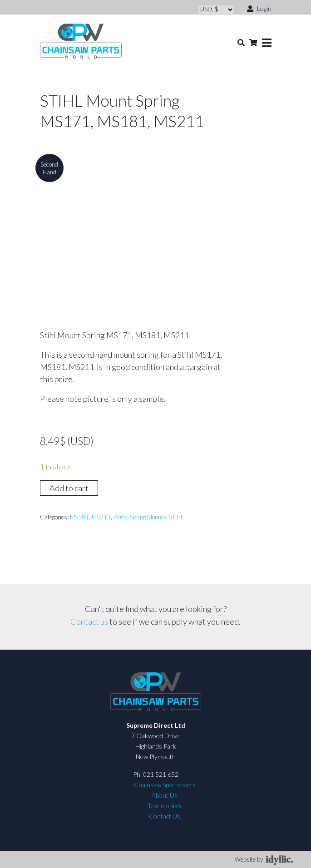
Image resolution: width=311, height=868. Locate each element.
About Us (165, 795)
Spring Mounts (148, 517)
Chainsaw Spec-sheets (165, 785)
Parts (120, 517)
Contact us (89, 621)
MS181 (79, 517)
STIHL (176, 517)
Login (259, 8)
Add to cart (69, 488)
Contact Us (165, 816)
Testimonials (165, 806)
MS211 (101, 517)
